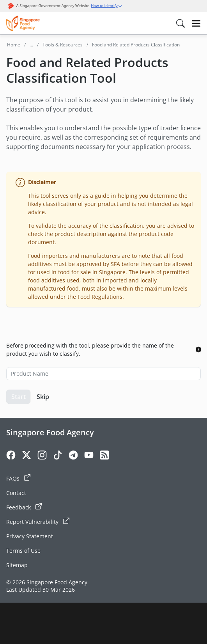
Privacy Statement (30, 536)
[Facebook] (11, 456)
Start (19, 397)
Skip (43, 397)
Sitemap (17, 565)
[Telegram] (73, 456)
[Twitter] (27, 456)
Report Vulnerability (38, 522)
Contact (16, 493)
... (31, 45)
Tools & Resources (63, 45)
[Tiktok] (58, 456)
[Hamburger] (196, 23)
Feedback (24, 507)
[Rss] (104, 456)
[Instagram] (42, 456)
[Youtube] (89, 456)
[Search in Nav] (180, 23)
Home (14, 45)
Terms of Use (23, 551)
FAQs (18, 478)
